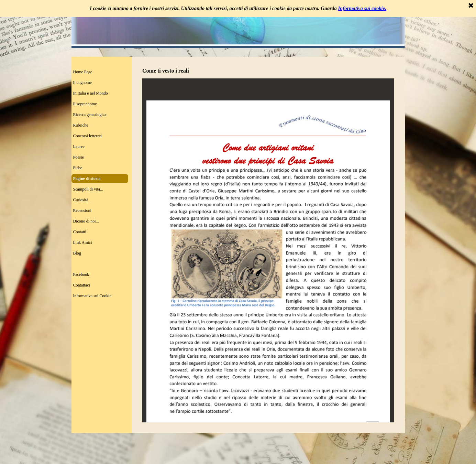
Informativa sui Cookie (92, 296)
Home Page (83, 72)
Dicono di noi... (86, 221)
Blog (77, 253)
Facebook (81, 274)
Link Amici (83, 242)
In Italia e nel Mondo (91, 93)
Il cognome (82, 83)
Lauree (79, 147)
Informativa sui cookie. (362, 8)
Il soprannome (85, 104)
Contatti (80, 232)
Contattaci (82, 285)
